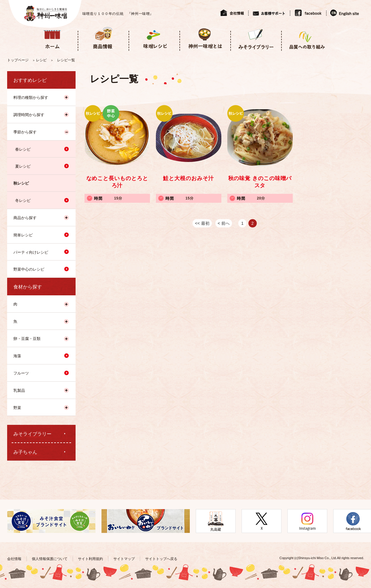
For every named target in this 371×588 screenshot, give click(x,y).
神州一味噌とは (205, 38)
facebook (308, 13)
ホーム (52, 38)
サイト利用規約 (90, 559)
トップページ (18, 60)
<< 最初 (202, 223)
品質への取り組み (307, 38)
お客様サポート (269, 13)
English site (345, 13)
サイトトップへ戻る (161, 559)
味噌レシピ (154, 38)
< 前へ (224, 223)
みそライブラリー (256, 38)
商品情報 (103, 38)
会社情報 (234, 13)
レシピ (41, 60)
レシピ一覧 (66, 60)
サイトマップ (124, 559)
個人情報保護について (50, 559)
